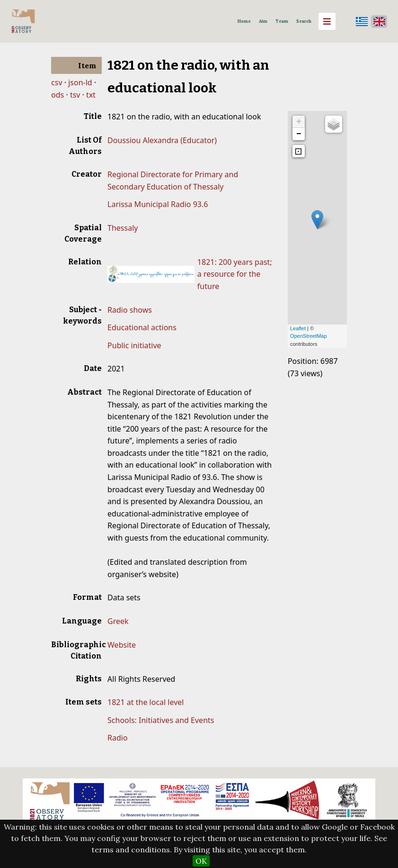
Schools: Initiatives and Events (161, 720)
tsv (75, 95)
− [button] (299, 134)
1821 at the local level (146, 702)
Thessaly (123, 228)
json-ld (80, 82)
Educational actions (142, 327)
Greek (118, 621)
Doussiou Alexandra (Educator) (162, 140)
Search (304, 21)
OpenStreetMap (309, 336)
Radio (118, 738)
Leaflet (298, 328)
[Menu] (327, 21)
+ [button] (299, 122)
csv (57, 82)
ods (57, 95)
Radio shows (130, 310)
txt (91, 95)
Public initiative (134, 345)
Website (122, 645)
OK (201, 861)
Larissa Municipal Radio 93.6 (158, 204)
